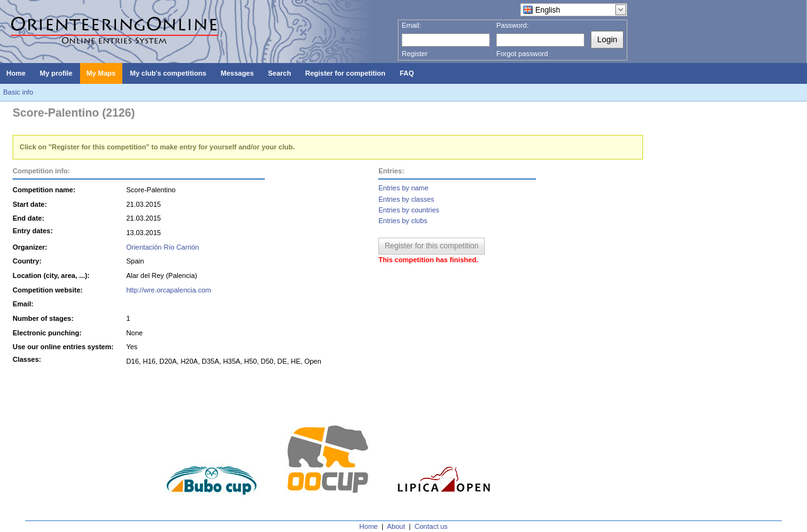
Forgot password (522, 54)
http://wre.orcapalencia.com (169, 290)
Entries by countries (409, 210)
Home (369, 526)
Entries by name (403, 188)
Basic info (18, 92)
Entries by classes (406, 199)
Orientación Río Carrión (163, 247)
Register (415, 54)
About (396, 526)
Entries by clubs (403, 221)
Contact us (432, 526)
